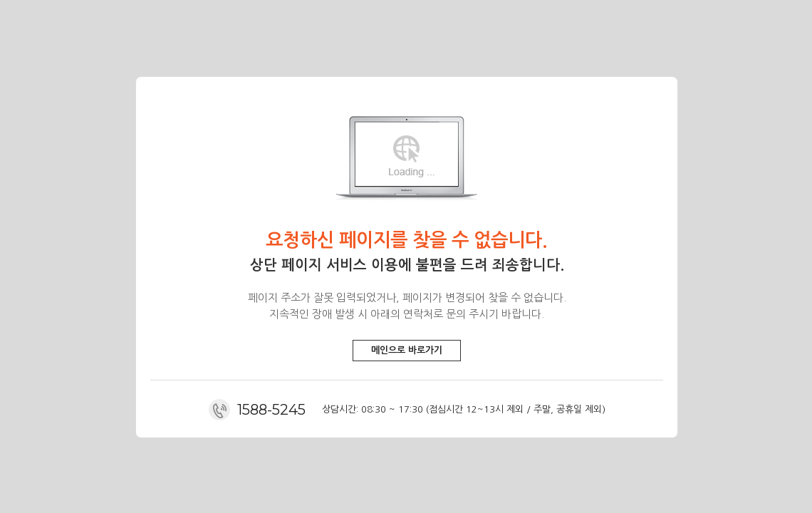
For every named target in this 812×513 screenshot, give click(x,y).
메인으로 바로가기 (407, 350)
